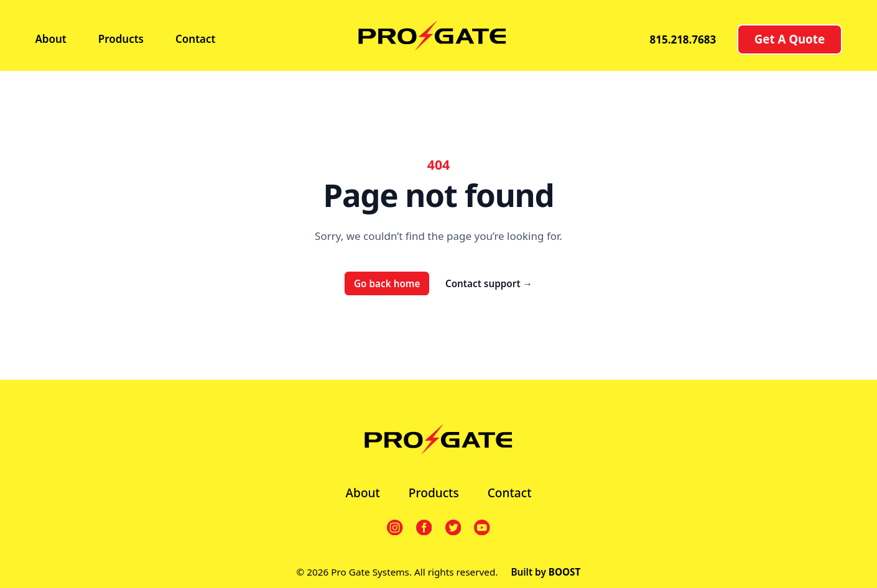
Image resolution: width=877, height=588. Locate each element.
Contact (195, 39)
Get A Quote (790, 39)
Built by (545, 572)
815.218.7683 (683, 39)
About (50, 39)
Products (121, 39)
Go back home (387, 283)
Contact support (489, 284)
